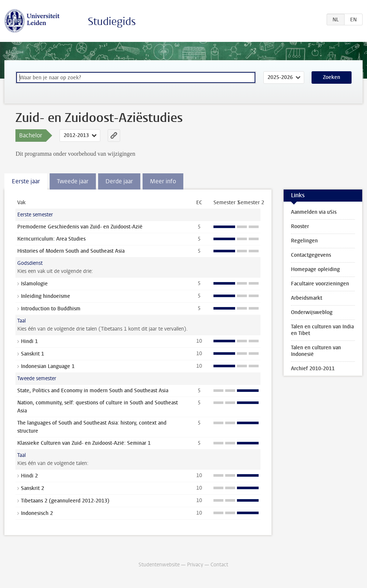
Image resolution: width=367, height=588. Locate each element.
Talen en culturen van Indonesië (316, 351)
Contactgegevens (311, 255)
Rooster (300, 226)
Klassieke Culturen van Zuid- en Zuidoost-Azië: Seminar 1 (84, 443)
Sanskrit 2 (33, 488)
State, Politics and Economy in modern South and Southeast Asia (93, 391)
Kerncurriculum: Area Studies (51, 239)
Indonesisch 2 (37, 513)
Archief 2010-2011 (313, 369)
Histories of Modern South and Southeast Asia (71, 251)
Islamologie (34, 284)
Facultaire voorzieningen (320, 284)
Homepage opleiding (315, 269)
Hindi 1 (29, 341)
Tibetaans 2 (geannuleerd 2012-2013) (65, 501)
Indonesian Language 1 (48, 366)
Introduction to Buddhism (51, 309)
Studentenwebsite (159, 565)
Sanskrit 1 (33, 354)
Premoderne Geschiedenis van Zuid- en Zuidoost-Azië (80, 227)
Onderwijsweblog (312, 312)
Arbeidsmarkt (307, 298)
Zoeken (332, 77)
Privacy (195, 565)
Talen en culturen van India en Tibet (322, 330)
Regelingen (304, 241)
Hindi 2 (29, 476)
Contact (219, 565)
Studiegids (112, 21)
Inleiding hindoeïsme (46, 296)
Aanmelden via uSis (314, 212)
